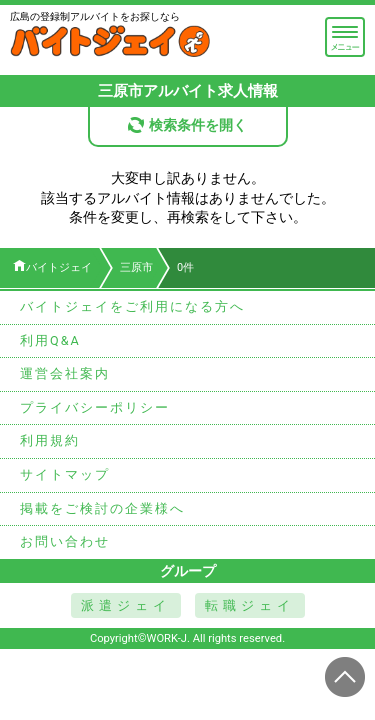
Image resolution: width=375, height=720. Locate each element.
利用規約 (50, 440)
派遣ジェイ (126, 605)
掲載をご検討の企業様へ (102, 508)
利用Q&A (50, 340)
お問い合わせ (65, 541)
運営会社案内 (65, 373)
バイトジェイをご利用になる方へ (132, 306)
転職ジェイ (250, 605)
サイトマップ (65, 474)
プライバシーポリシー (95, 407)
